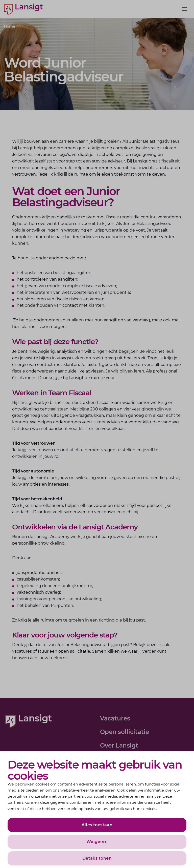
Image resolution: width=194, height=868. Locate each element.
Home (10, 26)
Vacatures (115, 718)
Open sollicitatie (125, 732)
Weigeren (97, 842)
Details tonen (97, 858)
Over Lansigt (119, 746)
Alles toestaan (97, 825)
